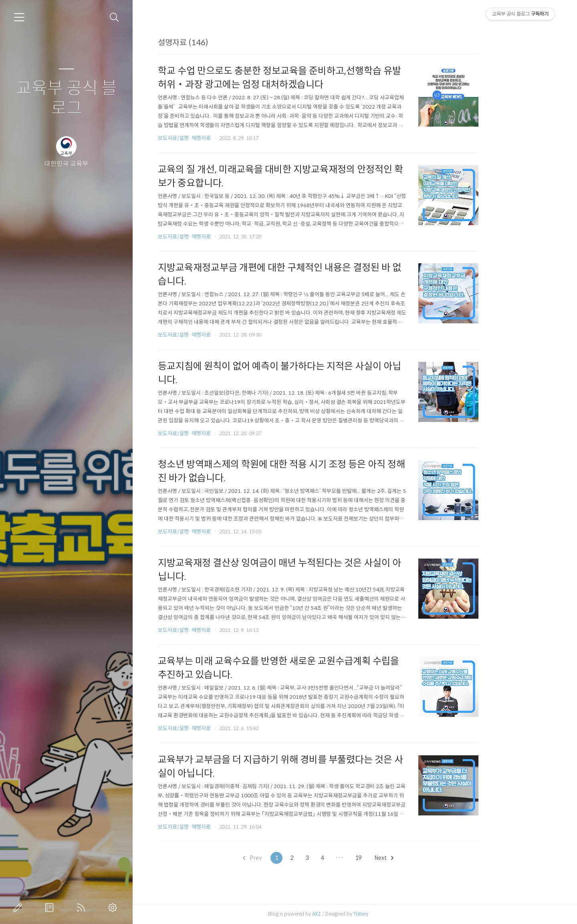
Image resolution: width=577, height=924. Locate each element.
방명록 (51, 908)
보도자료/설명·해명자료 (221, 138)
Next (421, 858)
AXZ (353, 914)
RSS (83, 908)
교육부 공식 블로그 (67, 98)
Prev (289, 858)
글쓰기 (19, 908)
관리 (114, 908)
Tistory (398, 914)
